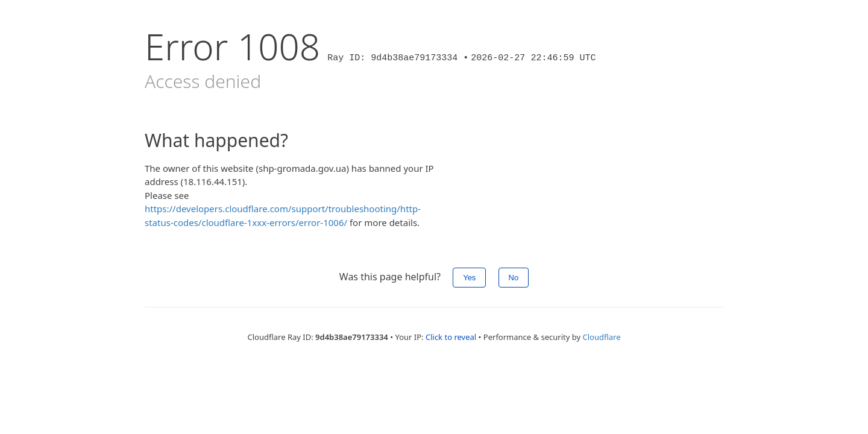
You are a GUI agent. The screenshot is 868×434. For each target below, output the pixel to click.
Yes (469, 278)
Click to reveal (451, 337)
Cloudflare (601, 337)
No (514, 278)
